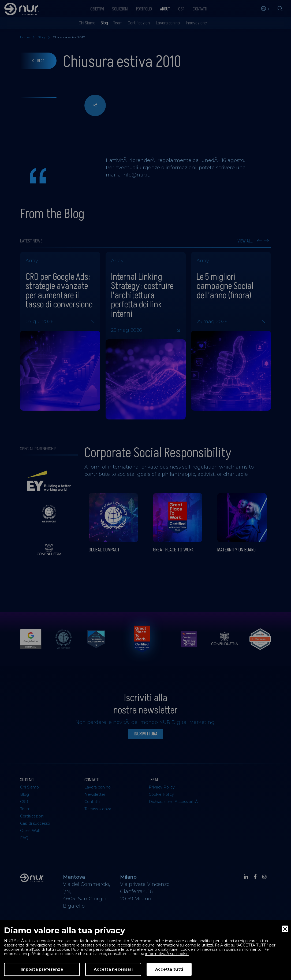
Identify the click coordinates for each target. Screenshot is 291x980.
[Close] (285, 929)
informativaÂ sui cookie (167, 954)
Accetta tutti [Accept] (169, 969)
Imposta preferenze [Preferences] (42, 969)
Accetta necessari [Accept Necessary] (113, 969)
